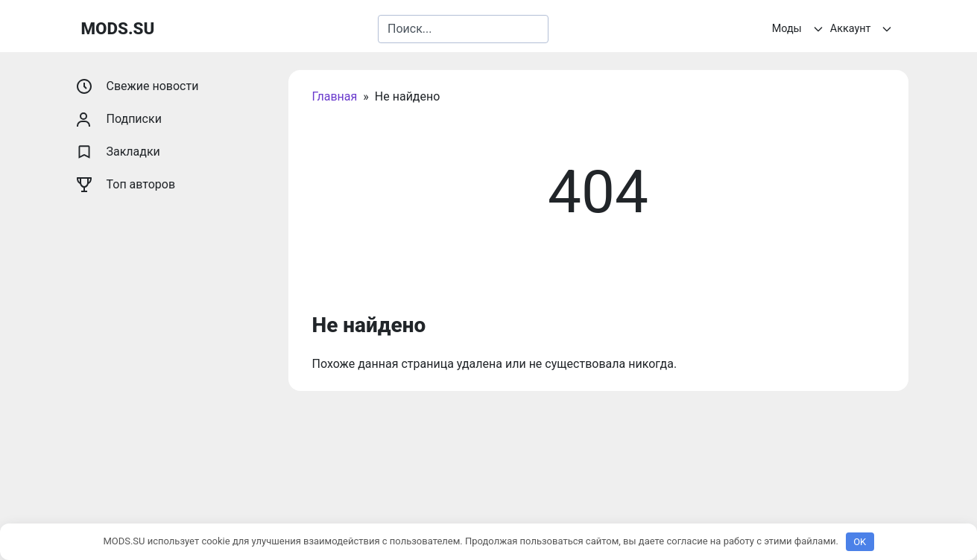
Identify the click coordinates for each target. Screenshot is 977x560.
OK (860, 542)
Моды (800, 29)
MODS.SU (118, 28)
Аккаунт (863, 29)
